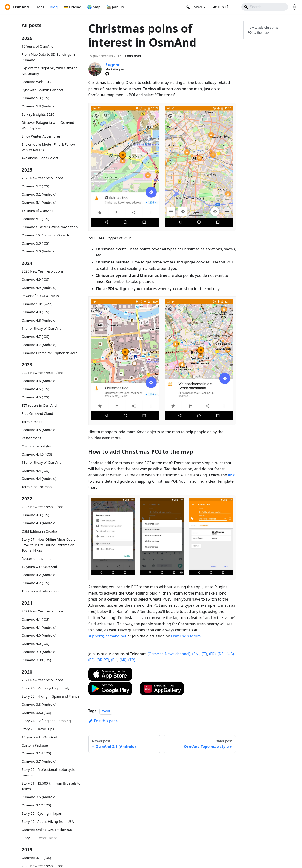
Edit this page (103, 721)
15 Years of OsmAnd (38, 211)
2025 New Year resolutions (43, 271)
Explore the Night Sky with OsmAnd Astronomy (50, 71)
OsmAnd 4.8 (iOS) (36, 312)
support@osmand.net (107, 636)
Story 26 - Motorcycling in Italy (46, 688)
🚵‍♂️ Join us (115, 7)
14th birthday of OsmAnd (42, 328)
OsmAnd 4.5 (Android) (39, 430)
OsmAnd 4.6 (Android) (39, 381)
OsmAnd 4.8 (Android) (39, 320)
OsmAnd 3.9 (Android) (39, 652)
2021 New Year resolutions (43, 680)
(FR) (212, 654)
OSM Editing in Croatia (39, 531)
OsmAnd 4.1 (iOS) (36, 619)
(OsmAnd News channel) (169, 654)
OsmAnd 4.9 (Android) (39, 288)
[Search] (265, 7)
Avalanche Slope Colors (40, 158)
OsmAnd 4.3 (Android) (39, 523)
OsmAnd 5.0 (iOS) (36, 243)
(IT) (204, 654)
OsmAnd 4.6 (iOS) (36, 389)
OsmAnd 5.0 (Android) (39, 251)
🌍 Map (94, 7)
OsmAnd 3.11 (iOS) (36, 858)
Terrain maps (32, 422)
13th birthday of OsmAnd (42, 462)
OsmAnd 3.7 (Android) (39, 761)
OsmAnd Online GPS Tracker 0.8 (47, 830)
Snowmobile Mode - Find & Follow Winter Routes (48, 147)
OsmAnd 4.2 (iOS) (36, 583)
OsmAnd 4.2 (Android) (39, 575)
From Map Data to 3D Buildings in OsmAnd (48, 57)
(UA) (230, 654)
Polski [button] (194, 7)
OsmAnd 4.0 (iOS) (36, 644)
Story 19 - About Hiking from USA (48, 821)
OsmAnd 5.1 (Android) (39, 202)
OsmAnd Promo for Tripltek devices (50, 353)
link (231, 475)
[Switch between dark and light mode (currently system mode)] (295, 7)
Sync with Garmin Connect (43, 90)
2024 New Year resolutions (43, 373)
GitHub (220, 7)
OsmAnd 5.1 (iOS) (36, 219)
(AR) (123, 660)
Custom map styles (37, 446)
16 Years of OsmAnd (38, 46)
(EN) (196, 654)
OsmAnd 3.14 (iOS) (36, 753)
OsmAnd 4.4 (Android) (39, 479)
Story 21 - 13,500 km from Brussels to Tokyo (51, 786)
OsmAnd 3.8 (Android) (39, 704)
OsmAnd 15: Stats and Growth (45, 235)
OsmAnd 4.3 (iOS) (36, 515)
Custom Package (35, 745)
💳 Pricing (72, 7)
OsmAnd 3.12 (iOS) (36, 805)
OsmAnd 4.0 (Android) (39, 635)
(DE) (221, 654)
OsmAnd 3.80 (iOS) (36, 713)
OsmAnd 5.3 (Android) (39, 106)
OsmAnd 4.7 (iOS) (36, 337)
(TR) (132, 660)
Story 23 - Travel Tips (38, 729)
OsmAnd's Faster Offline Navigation (50, 227)
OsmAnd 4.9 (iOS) (36, 279)
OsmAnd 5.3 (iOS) (36, 98)
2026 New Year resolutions (43, 178)
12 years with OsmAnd (39, 567)
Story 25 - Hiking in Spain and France (51, 696)
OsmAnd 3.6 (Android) (39, 797)
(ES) (91, 660)
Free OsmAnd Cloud (37, 413)
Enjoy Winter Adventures (41, 136)
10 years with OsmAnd (39, 737)
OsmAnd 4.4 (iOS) (36, 471)
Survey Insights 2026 (38, 114)
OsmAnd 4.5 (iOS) (36, 397)
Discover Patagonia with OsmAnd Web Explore (48, 125)
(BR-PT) (103, 660)
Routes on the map (37, 558)
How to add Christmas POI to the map (263, 30)
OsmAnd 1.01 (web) (37, 304)
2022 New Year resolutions (43, 611)
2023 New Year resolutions (43, 507)
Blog (54, 7)
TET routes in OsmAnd (39, 405)
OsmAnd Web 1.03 (36, 82)
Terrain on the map (37, 487)
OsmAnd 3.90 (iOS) (36, 660)
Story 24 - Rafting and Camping (46, 721)
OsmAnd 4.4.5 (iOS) (37, 454)
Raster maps (32, 438)
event (106, 711)
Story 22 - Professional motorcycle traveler (48, 772)
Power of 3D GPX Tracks (40, 296)
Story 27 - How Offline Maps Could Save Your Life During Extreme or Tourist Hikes (49, 545)
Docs (40, 7)
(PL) (114, 660)
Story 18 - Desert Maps (40, 838)
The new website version (41, 591)
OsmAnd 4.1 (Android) (39, 628)
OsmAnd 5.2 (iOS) (36, 186)
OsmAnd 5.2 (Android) (39, 194)
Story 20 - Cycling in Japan (42, 813)
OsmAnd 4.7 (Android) (39, 345)
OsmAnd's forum (186, 636)
